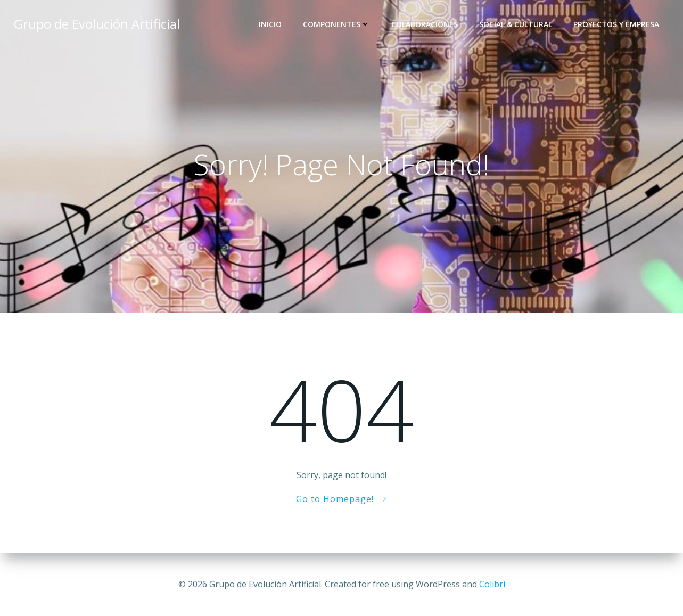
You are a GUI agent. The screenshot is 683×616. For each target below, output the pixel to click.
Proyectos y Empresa (616, 24)
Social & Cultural (516, 24)
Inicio (270, 24)
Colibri (492, 584)
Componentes (336, 24)
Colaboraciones (425, 24)
